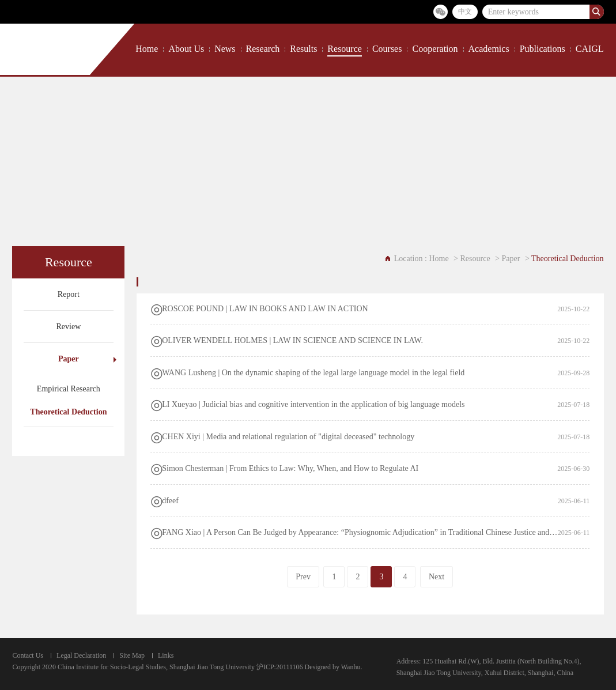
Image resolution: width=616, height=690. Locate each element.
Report (69, 294)
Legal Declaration (81, 655)
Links (166, 655)
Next (437, 577)
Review (68, 327)
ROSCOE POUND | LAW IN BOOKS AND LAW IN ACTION (265, 309)
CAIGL (590, 49)
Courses (387, 49)
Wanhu (351, 667)
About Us (186, 49)
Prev (303, 577)
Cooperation (435, 49)
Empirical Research (69, 389)
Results (303, 49)
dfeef (170, 501)
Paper (69, 359)
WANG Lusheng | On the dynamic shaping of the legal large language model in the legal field (313, 373)
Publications (543, 49)
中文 (465, 12)
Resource (345, 49)
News (225, 49)
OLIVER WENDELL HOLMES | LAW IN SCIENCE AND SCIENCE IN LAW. (292, 340)
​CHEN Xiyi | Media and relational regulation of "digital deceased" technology (288, 437)
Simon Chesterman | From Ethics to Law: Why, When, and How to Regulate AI (290, 468)
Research (263, 49)
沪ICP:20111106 (280, 667)
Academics (489, 49)
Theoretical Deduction (68, 412)
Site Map (132, 655)
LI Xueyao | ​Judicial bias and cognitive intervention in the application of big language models (313, 404)
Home (147, 49)
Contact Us (28, 655)
